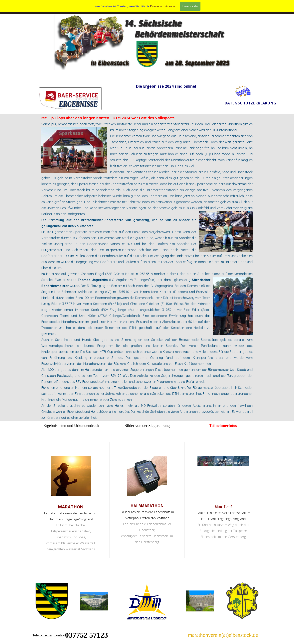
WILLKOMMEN (98, 5)
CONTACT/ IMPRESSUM (163, 7)
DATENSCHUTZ (196, 5)
